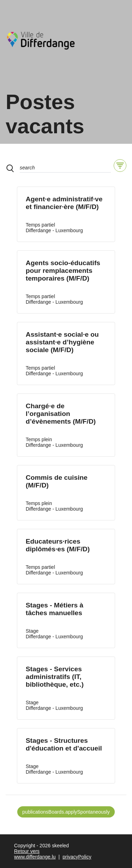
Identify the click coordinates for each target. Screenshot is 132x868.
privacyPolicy (77, 857)
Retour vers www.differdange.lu (35, 854)
